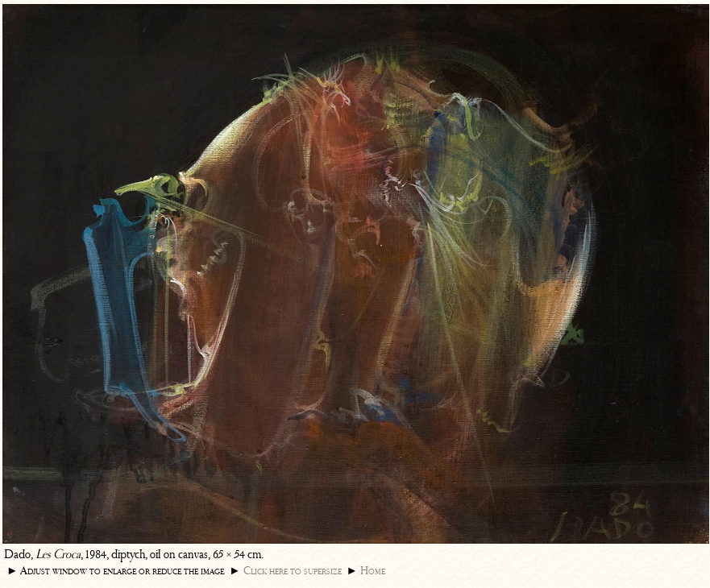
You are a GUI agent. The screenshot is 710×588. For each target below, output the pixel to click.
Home (373, 571)
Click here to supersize (293, 571)
